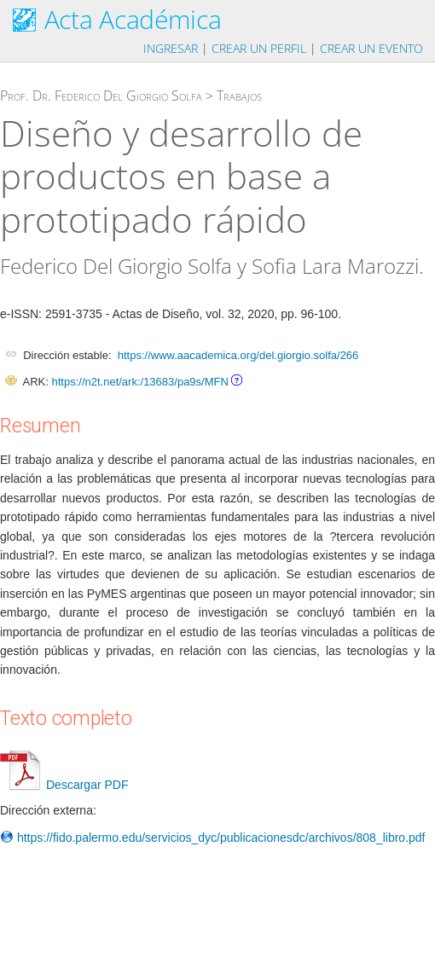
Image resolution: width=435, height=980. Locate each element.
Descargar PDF (64, 785)
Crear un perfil (259, 48)
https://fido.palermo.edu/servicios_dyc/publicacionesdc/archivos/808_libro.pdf (213, 838)
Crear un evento (371, 48)
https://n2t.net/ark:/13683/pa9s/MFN (139, 382)
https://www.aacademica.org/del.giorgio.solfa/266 (238, 355)
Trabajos (239, 96)
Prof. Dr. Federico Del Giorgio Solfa (101, 96)
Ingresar (171, 48)
